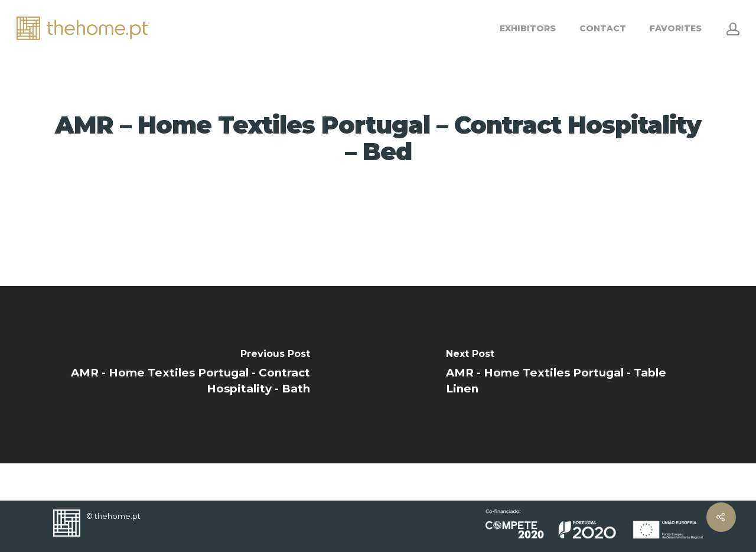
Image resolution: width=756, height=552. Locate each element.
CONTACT (603, 28)
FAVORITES (676, 28)
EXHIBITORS (528, 28)
